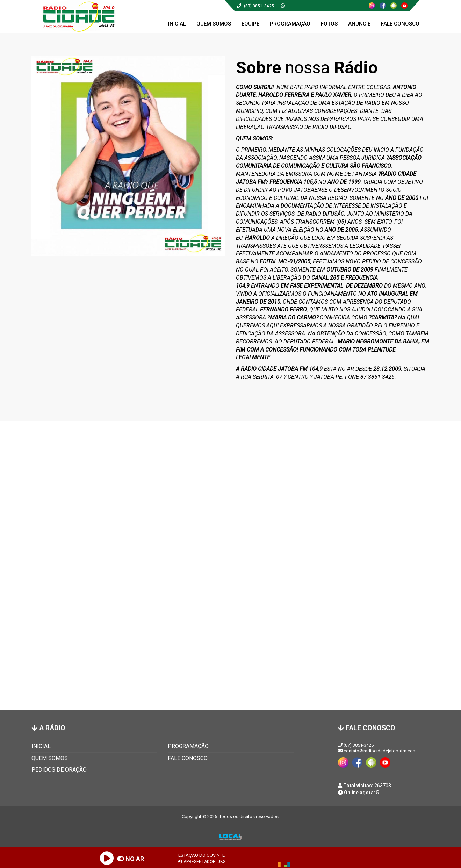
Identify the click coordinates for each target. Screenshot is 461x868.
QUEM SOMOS (50, 758)
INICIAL (41, 746)
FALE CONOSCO (188, 758)
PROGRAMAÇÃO (188, 746)
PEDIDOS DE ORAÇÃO (59, 770)
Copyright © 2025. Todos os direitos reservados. (231, 816)
